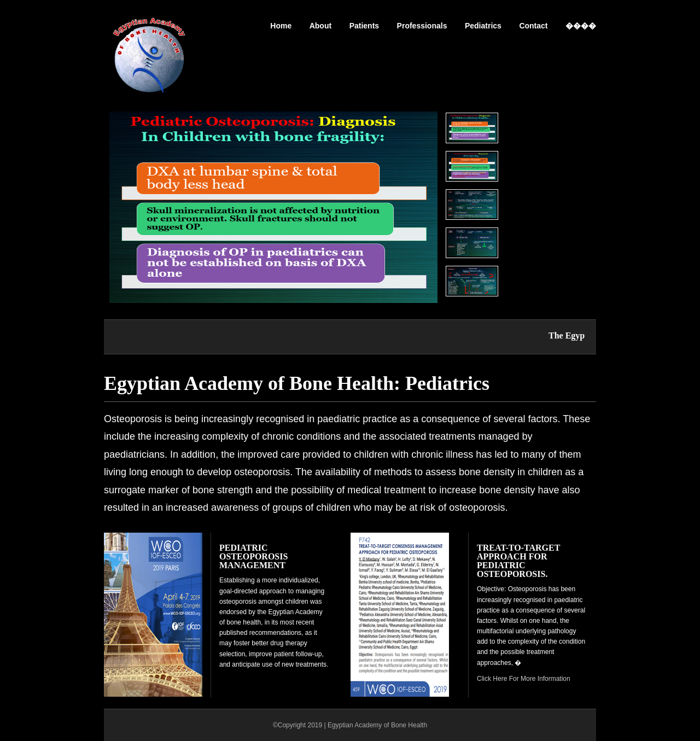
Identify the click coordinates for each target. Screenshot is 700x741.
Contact (533, 26)
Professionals (422, 26)
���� (581, 26)
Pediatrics (483, 26)
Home (281, 26)
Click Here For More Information (524, 679)
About (320, 26)
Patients (364, 26)
